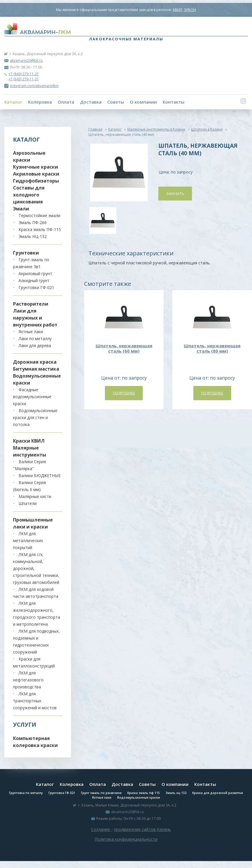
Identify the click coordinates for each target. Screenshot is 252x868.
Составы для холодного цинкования (29, 195)
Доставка (91, 102)
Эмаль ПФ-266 (33, 222)
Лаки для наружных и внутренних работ (35, 318)
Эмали (21, 209)
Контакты (174, 102)
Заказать (175, 194)
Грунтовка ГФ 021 (62, 793)
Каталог (13, 102)
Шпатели (28, 503)
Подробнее (124, 393)
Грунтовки (26, 253)
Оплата (66, 102)
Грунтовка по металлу (26, 793)
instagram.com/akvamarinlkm (31, 86)
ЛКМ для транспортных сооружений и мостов (35, 701)
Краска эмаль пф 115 (144, 793)
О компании (143, 102)
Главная (95, 129)
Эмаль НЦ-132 (33, 236)
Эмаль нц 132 (176, 793)
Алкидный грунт (34, 280)
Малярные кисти (35, 496)
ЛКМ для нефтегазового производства (28, 680)
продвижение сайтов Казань (142, 829)
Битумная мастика (36, 369)
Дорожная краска (35, 362)
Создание (101, 829)
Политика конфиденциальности (126, 839)
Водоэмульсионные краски (139, 797)
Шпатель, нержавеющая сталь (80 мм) (212, 348)
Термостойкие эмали (39, 215)
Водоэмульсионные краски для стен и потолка (35, 417)
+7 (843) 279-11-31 (24, 79)
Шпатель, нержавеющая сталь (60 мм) (124, 348)
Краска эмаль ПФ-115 (40, 229)
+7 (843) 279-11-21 (24, 74)
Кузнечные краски (36, 167)
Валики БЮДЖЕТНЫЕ (40, 475)
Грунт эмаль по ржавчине (101, 793)
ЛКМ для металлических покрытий (28, 541)
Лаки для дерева (35, 345)
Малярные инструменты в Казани (156, 129)
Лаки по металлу (35, 339)
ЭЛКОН (190, 10)
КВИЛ (177, 10)
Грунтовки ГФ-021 (36, 287)
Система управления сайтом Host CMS (126, 846)
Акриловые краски (36, 174)
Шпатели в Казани (207, 129)
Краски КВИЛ (29, 441)
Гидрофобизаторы (36, 181)
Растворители (31, 304)
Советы (116, 102)
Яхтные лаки (31, 332)
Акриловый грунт (35, 274)
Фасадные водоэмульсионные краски (32, 397)
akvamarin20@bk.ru (26, 61)
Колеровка (40, 102)
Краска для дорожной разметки (218, 793)
